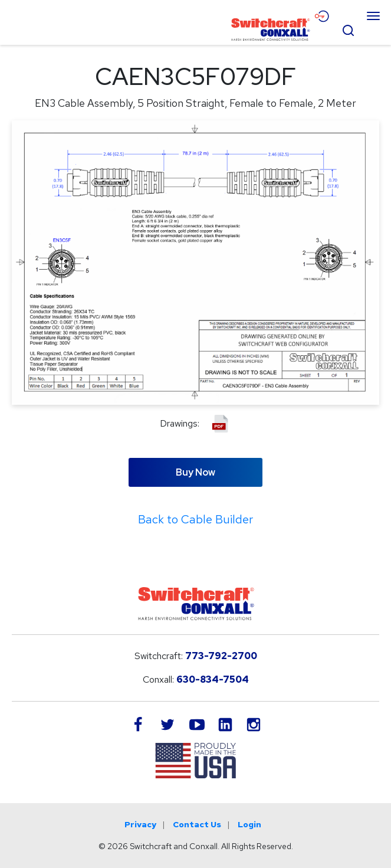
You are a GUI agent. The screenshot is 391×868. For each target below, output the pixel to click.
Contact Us (197, 824)
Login (249, 824)
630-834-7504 (213, 679)
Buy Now (195, 472)
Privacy (140, 824)
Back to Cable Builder (195, 519)
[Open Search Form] (348, 29)
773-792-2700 (221, 656)
